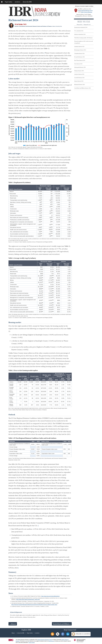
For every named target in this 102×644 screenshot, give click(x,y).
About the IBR (27, 2)
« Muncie (13, 624)
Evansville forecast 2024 (80, 57)
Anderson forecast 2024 (79, 46)
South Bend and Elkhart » (62, 624)
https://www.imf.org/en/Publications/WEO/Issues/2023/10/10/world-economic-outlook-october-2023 (34, 605)
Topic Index (8, 2)
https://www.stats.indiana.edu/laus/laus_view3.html (28, 599)
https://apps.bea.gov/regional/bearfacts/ (50, 596)
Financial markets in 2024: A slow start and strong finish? (84, 42)
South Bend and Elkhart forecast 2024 (83, 88)
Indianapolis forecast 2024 (80, 67)
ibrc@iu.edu (51, 641)
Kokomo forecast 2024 (79, 71)
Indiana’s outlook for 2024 (80, 34)
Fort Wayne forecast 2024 (80, 60)
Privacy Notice (32, 643)
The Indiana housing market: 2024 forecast (83, 38)
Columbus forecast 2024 (79, 53)
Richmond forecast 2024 (80, 85)
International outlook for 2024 (81, 27)
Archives (17, 2)
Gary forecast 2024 (78, 64)
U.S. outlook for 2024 (79, 31)
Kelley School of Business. (87, 12)
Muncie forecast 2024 (79, 81)
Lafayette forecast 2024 (79, 74)
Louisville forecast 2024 (79, 78)
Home (13, 633)
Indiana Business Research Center (85, 10)
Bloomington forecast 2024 (80, 50)
